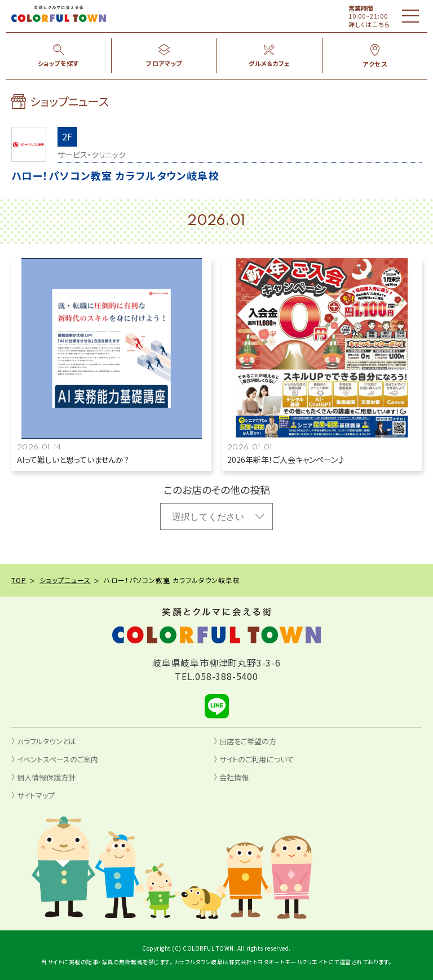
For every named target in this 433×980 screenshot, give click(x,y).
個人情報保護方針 (46, 777)
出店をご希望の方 (248, 741)
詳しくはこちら (370, 24)
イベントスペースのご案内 (58, 759)
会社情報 (234, 777)
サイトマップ (36, 795)
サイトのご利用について (257, 759)
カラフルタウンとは (47, 741)
